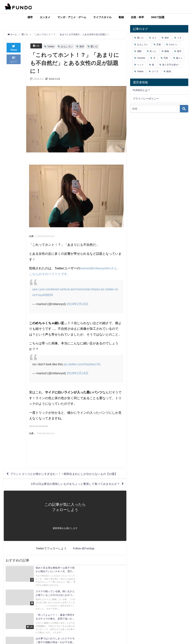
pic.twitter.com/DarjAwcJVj (82, 364)
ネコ (154, 38)
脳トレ (179, 58)
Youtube (141, 58)
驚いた (36, 46)
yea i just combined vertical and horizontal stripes (67, 289)
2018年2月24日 (78, 304)
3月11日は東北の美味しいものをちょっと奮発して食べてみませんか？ (72, 490)
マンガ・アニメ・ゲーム (72, 17)
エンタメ (45, 17)
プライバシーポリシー (146, 99)
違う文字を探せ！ (171, 65)
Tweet (14, 47)
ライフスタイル (102, 17)
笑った (153, 51)
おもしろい (67, 46)
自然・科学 (137, 17)
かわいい (173, 45)
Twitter (51, 46)
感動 (139, 51)
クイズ (155, 71)
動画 (169, 71)
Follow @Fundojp (84, 555)
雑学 (30, 17)
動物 (121, 17)
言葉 (159, 45)
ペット (140, 65)
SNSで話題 (158, 17)
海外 (82, 46)
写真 (166, 58)
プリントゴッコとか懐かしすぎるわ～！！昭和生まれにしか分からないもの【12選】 (63, 477)
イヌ (179, 38)
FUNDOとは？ (141, 90)
